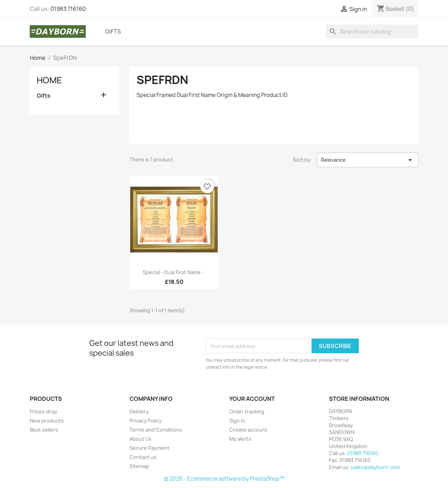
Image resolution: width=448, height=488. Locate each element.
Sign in (237, 421)
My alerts (240, 439)
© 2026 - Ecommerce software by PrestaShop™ (224, 479)
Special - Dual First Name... (174, 272)
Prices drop (44, 412)
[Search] (372, 32)
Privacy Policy (146, 421)
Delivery (139, 412)
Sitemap (139, 466)
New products (47, 421)
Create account (248, 430)
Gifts (113, 32)
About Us (141, 439)
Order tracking (247, 412)
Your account (252, 399)
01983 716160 (68, 9)
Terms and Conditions (156, 430)
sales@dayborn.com (375, 467)
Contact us (143, 457)
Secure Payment (149, 448)
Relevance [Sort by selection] (368, 160)
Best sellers (44, 430)
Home (49, 80)
